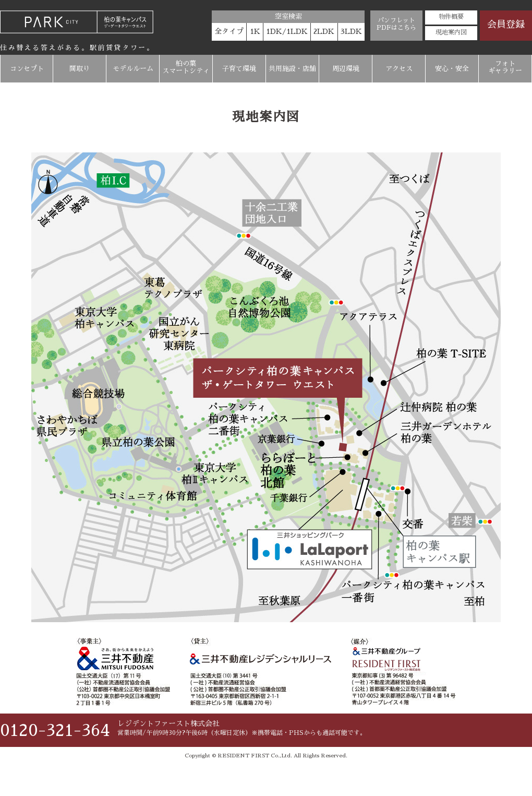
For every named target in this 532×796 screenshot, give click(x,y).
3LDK (351, 31)
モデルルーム (133, 69)
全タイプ (229, 31)
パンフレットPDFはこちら (396, 24)
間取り (80, 69)
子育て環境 (239, 69)
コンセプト (27, 69)
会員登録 (506, 25)
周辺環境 (346, 69)
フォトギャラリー (505, 67)
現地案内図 (451, 32)
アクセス (399, 69)
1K (255, 31)
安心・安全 (452, 69)
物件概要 (451, 17)
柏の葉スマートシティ (186, 67)
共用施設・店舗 (292, 69)
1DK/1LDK (287, 31)
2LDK (324, 31)
